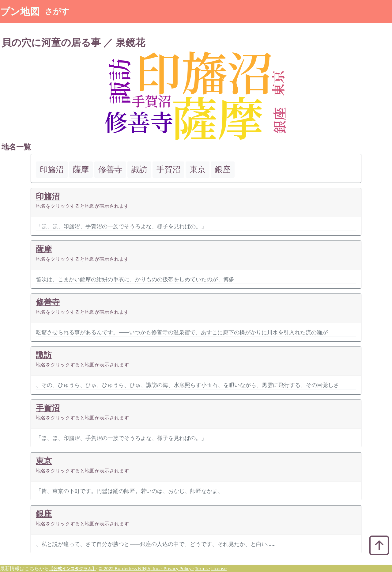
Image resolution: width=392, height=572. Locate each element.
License (219, 568)
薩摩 (44, 249)
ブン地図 (20, 11)
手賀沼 (48, 408)
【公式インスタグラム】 (73, 568)
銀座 (44, 514)
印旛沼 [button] (52, 169)
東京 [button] (198, 169)
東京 (44, 461)
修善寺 (48, 302)
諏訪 (44, 355)
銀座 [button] (223, 169)
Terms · (203, 568)
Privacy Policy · (179, 568)
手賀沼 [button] (168, 169)
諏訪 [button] (139, 169)
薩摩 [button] (81, 169)
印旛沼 (48, 196)
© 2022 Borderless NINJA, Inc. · (131, 568)
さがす (57, 11)
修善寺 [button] (110, 169)
